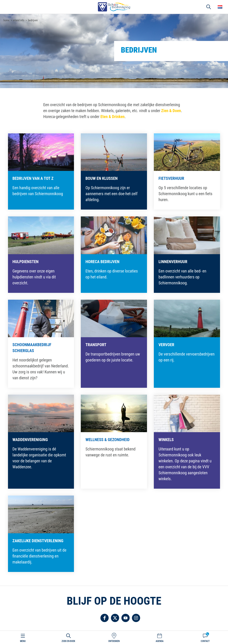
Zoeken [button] (209, 7)
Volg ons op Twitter (115, 618)
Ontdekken (114, 641)
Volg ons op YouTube (126, 618)
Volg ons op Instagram (136, 618)
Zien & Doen (171, 111)
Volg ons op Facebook (105, 618)
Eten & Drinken (113, 117)
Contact (205, 641)
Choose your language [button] (220, 7)
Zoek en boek (68, 641)
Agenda (160, 641)
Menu (23, 641)
